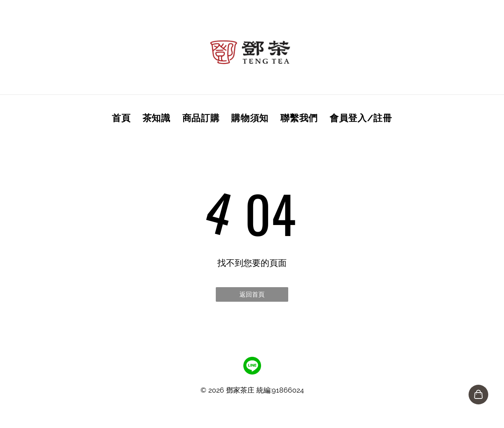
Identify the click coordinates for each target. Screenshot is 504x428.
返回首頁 (252, 294)
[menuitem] (121, 118)
